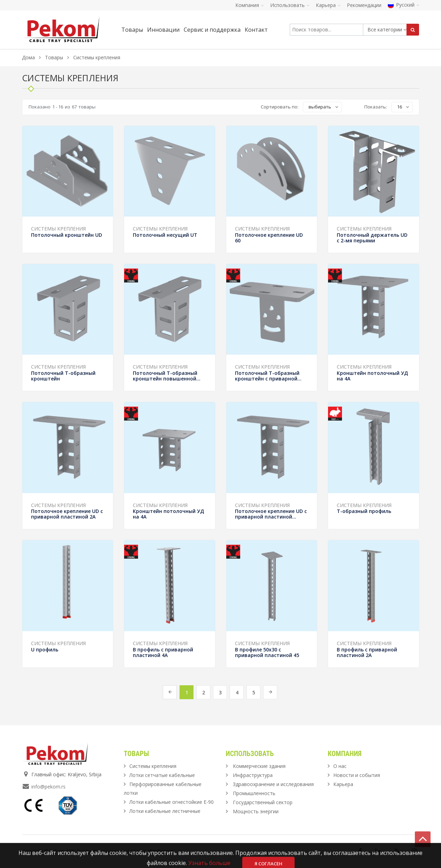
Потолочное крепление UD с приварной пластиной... (271, 514)
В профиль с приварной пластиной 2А (367, 652)
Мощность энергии (256, 811)
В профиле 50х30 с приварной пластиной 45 (267, 652)
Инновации (163, 30)
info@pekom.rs (48, 787)
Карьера (343, 784)
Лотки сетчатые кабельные (162, 775)
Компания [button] (250, 5)
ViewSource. (161, 851)
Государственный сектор (263, 802)
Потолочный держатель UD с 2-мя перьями (372, 238)
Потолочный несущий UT (165, 235)
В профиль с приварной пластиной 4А (163, 652)
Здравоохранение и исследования (273, 784)
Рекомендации (364, 5)
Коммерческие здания (259, 766)
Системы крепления (58, 229)
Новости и (357, 775)
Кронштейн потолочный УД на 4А (372, 376)
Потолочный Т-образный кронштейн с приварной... (268, 376)
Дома (28, 57)
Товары (55, 57)
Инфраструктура (253, 775)
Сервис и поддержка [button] (212, 30)
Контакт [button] (256, 30)
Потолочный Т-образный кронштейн (63, 376)
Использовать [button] (290, 5)
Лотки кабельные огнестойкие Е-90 (172, 802)
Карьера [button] (328, 5)
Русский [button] (404, 5)
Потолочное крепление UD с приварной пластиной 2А (67, 514)
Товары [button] (132, 30)
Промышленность (254, 793)
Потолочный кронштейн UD (67, 235)
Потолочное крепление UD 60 (269, 238)
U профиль (45, 650)
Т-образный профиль (364, 511)
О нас (340, 766)
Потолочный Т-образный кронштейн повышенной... (167, 376)
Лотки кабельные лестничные (165, 811)
